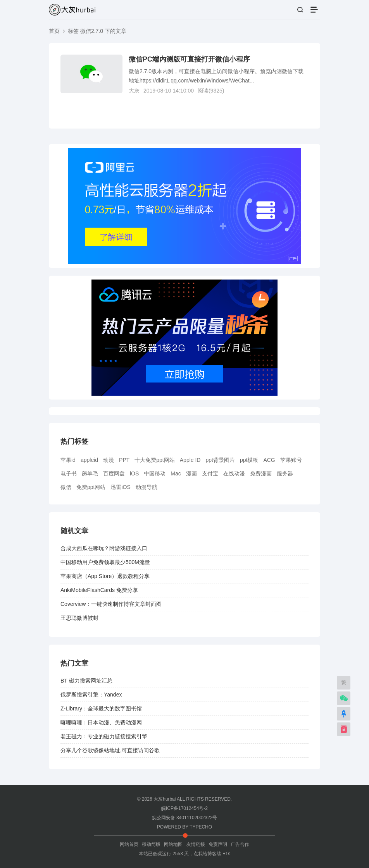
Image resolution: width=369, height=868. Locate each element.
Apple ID (190, 460)
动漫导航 (147, 487)
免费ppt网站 (91, 487)
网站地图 (173, 844)
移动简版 (151, 844)
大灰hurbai (165, 799)
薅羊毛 (90, 473)
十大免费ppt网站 (154, 460)
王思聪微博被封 (79, 618)
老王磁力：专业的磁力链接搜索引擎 (104, 736)
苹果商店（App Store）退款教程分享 (105, 576)
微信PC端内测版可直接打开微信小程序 (189, 59)
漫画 (191, 473)
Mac (176, 473)
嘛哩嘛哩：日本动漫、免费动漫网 (101, 722)
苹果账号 (291, 460)
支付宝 (210, 473)
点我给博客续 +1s (212, 854)
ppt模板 (249, 460)
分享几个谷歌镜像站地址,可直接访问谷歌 (110, 750)
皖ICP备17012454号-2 (184, 808)
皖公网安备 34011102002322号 (185, 818)
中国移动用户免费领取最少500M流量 (105, 562)
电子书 (69, 473)
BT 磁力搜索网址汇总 (86, 681)
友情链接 (196, 844)
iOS (134, 473)
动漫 (109, 460)
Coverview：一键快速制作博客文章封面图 (111, 604)
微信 (66, 487)
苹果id (68, 460)
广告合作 (240, 844)
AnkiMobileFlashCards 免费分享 (99, 590)
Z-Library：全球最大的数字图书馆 (101, 708)
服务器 (285, 473)
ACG (269, 460)
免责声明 (218, 844)
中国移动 (155, 473)
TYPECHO (201, 827)
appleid (89, 460)
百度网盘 (114, 473)
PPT (124, 460)
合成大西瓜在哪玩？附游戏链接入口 (104, 548)
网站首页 (129, 844)
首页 (54, 31)
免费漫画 (261, 473)
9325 (216, 91)
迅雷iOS (120, 487)
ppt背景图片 (220, 460)
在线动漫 (234, 473)
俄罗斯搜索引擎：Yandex (91, 695)
